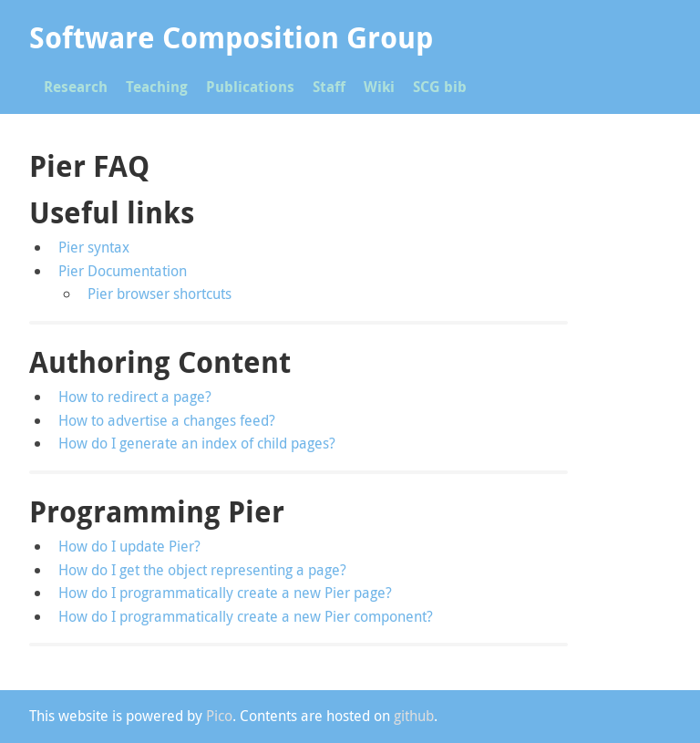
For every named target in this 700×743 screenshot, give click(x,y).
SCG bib (440, 87)
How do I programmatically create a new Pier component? (246, 616)
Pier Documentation (123, 271)
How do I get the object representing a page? (202, 570)
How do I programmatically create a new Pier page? (225, 593)
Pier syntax (94, 247)
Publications (250, 87)
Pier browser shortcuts (160, 294)
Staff (329, 87)
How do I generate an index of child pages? (197, 443)
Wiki (379, 87)
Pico (219, 716)
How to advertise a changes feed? (167, 420)
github (414, 716)
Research (76, 87)
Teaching (157, 87)
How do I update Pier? (129, 546)
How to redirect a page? (135, 397)
